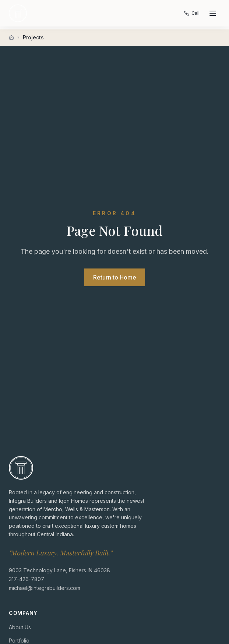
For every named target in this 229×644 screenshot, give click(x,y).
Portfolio (19, 640)
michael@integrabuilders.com (45, 588)
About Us (20, 627)
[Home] (11, 38)
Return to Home (115, 277)
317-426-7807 (27, 579)
